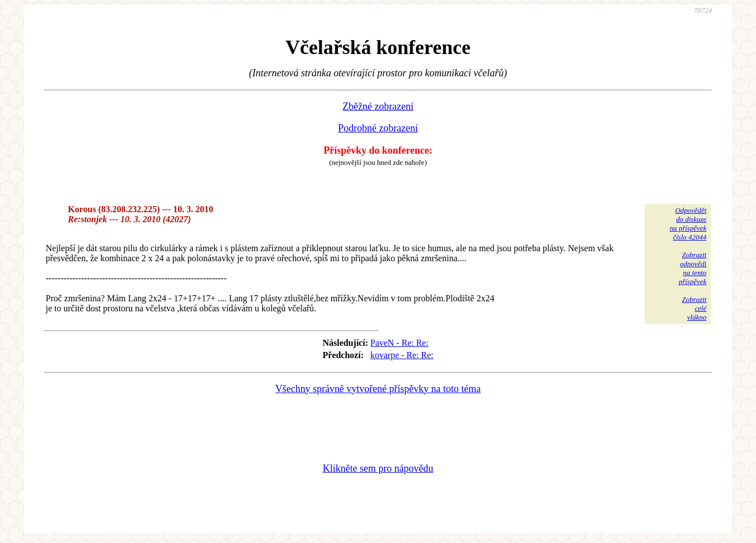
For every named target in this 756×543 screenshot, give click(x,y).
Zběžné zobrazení (378, 106)
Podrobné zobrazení (378, 128)
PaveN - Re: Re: (399, 343)
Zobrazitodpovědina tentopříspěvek (693, 268)
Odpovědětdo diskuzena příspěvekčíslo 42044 (688, 224)
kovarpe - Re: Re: (402, 355)
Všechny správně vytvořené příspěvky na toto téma (378, 389)
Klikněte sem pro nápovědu (378, 468)
